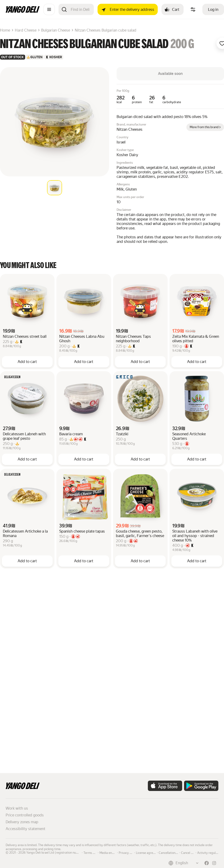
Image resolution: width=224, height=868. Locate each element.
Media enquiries (110, 852)
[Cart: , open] (173, 9)
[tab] (55, 188)
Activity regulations (210, 852)
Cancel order (190, 852)
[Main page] (23, 11)
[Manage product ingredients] (193, 9)
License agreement (149, 852)
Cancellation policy (171, 852)
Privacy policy (128, 852)
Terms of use (92, 852)
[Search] (80, 9)
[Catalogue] (49, 9)
